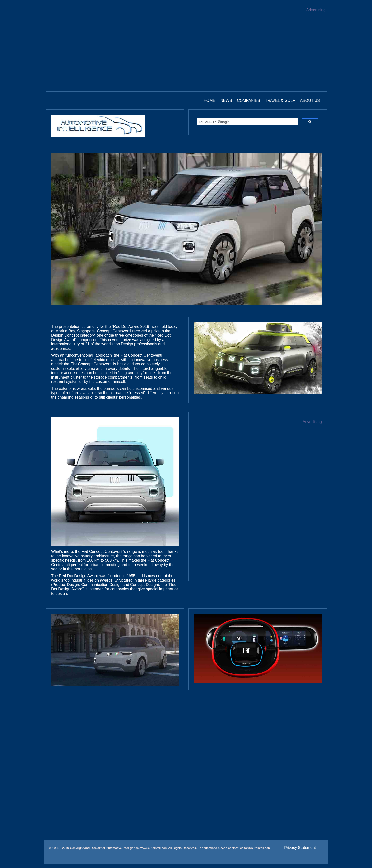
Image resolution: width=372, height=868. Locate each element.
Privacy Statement (300, 848)
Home (209, 101)
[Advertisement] (186, 49)
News (226, 101)
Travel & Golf (280, 101)
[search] (247, 122)
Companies (248, 101)
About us (310, 101)
